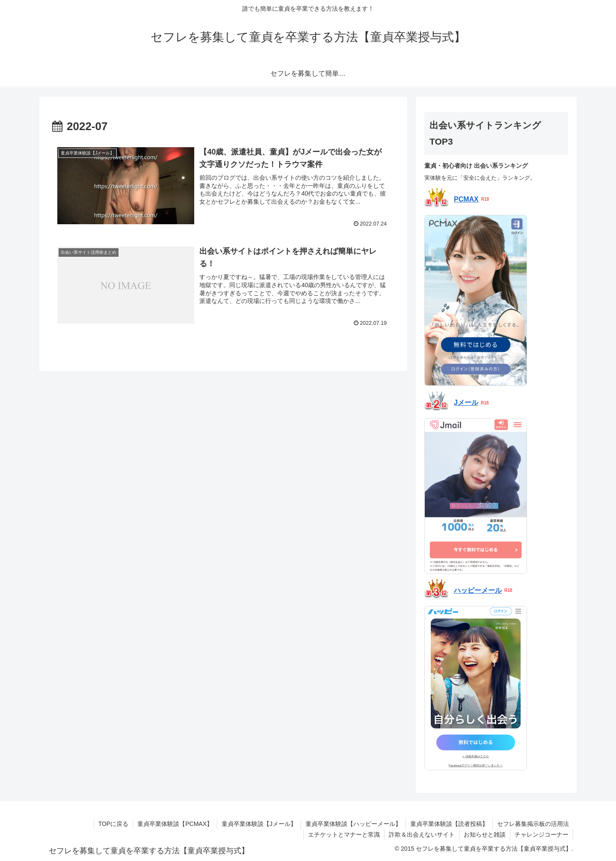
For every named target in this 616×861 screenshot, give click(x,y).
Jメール (466, 402)
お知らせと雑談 (485, 834)
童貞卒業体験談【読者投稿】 (449, 824)
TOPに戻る (114, 824)
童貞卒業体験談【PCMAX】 (175, 824)
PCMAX (466, 199)
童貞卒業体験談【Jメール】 (259, 824)
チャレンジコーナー (542, 834)
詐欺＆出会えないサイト (422, 834)
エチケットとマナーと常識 (344, 834)
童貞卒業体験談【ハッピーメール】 (353, 824)
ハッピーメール (478, 590)
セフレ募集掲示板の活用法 (533, 824)
